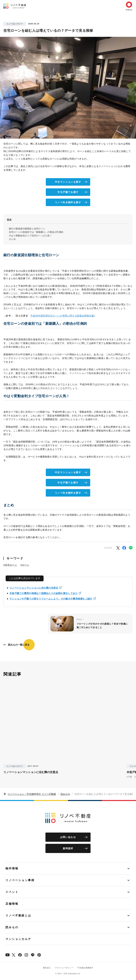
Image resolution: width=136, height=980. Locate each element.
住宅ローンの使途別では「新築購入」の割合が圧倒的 (36, 232)
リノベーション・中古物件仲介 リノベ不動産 (32, 794)
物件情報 (12, 868)
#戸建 (129, 777)
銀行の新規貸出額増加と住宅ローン (27, 229)
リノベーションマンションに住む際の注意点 (34, 588)
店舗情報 (12, 904)
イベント (12, 892)
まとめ (12, 239)
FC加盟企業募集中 (85, 968)
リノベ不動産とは (18, 915)
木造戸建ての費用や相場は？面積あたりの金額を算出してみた (44, 593)
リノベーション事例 (20, 880)
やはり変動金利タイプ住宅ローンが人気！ (30, 236)
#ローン (25, 565)
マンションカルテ (18, 939)
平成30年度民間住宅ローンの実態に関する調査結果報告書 (62, 316)
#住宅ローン (10, 565)
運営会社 (47, 968)
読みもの (65, 794)
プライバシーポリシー (64, 968)
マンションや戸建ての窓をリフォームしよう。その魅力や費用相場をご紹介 (51, 599)
